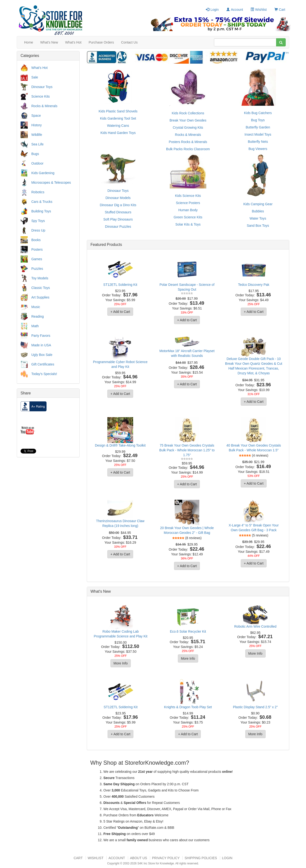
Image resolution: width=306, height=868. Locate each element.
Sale (35, 77)
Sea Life (37, 144)
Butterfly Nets (258, 142)
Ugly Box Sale (42, 355)
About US (139, 858)
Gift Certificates (43, 364)
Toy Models (40, 278)
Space (36, 116)
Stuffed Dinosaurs (118, 212)
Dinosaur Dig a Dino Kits (118, 205)
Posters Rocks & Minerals (188, 142)
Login (212, 10)
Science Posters (188, 203)
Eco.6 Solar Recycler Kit (188, 631)
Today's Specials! (44, 374)
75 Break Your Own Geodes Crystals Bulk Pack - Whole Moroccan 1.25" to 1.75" (187, 450)
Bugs (35, 154)
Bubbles (258, 211)
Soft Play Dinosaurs (118, 219)
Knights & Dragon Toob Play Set (188, 707)
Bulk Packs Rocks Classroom (188, 149)
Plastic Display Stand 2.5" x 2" (255, 707)
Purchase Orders (101, 42)
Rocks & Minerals (44, 106)
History (37, 125)
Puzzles (37, 269)
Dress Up (38, 230)
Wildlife (37, 135)
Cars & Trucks (42, 202)
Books (36, 240)
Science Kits (41, 96)
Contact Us (129, 42)
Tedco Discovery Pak (254, 285)
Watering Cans (118, 126)
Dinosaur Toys (42, 87)
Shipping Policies (201, 858)
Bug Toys (258, 120)
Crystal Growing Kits (188, 127)
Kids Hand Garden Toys (118, 133)
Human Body (188, 210)
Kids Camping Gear (258, 204)
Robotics (38, 192)
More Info (121, 663)
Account (235, 10)
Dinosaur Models (118, 198)
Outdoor (37, 163)
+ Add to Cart (120, 312)
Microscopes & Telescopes (51, 182)
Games (37, 259)
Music (36, 307)
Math (35, 326)
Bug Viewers (258, 149)
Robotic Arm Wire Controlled (255, 626)
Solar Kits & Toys (188, 224)
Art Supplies (40, 297)
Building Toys (41, 211)
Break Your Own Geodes (188, 120)
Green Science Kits (188, 217)
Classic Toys (41, 288)
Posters (37, 249)
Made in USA (41, 345)
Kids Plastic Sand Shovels (118, 111)
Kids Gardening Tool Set (118, 118)
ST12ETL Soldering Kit (120, 285)
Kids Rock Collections (188, 113)
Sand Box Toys (258, 226)
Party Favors (41, 336)
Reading (38, 316)
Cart (280, 10)
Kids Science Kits (188, 196)
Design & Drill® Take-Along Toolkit (120, 445)
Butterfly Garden (258, 127)
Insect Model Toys (258, 134)
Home (29, 42)
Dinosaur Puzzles (118, 227)
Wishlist (259, 10)
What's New (49, 42)
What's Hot (73, 42)
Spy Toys (38, 221)
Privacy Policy (166, 858)
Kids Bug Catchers (258, 113)
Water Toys (258, 218)
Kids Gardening (43, 173)
